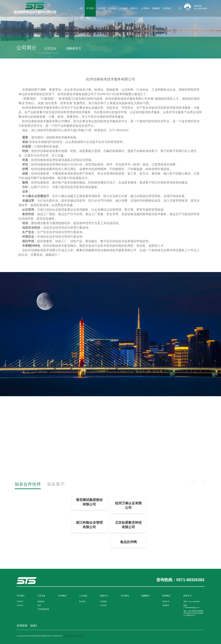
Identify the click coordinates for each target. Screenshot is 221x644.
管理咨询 (41, 601)
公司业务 (101, 8)
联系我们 (167, 8)
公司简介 (20, 601)
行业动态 (103, 605)
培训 (39, 605)
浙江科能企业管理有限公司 (89, 525)
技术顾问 (112, 8)
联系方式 (166, 601)
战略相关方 (74, 48)
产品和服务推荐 (43, 609)
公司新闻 (103, 601)
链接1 (34, 626)
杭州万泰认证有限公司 (128, 505)
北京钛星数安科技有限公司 (128, 525)
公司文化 (50, 48)
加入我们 (82, 601)
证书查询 (145, 8)
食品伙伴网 (128, 542)
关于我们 (90, 8)
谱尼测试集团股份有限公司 (89, 502)
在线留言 (166, 605)
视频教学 (156, 8)
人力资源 (123, 8)
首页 (81, 8)
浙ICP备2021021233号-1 (74, 636)
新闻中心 (134, 8)
